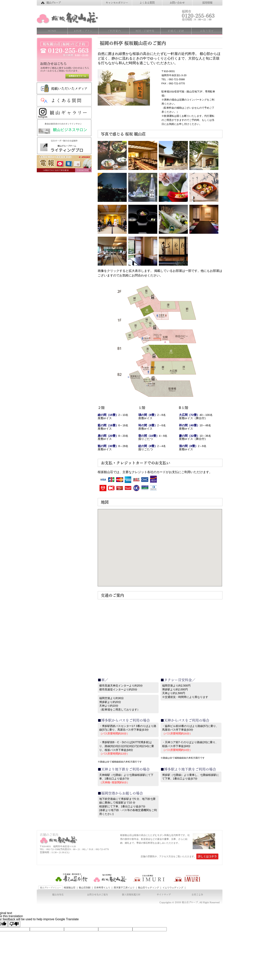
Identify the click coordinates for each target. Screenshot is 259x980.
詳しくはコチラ (207, 856)
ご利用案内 (114, 31)
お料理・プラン (83, 31)
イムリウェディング (173, 888)
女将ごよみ (197, 895)
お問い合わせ (177, 3)
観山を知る (58, 895)
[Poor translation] (14, 924)
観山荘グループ (190, 902)
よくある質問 (147, 3)
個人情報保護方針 (131, 895)
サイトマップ (164, 895)
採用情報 (207, 3)
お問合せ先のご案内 (97, 895)
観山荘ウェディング (149, 888)
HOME (52, 31)
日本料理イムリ (102, 888)
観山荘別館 (85, 888)
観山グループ (54, 3)
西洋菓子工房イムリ (124, 888)
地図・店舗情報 (145, 31)
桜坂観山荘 (70, 888)
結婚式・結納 (176, 31)
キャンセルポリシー (117, 3)
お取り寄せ (207, 31)
